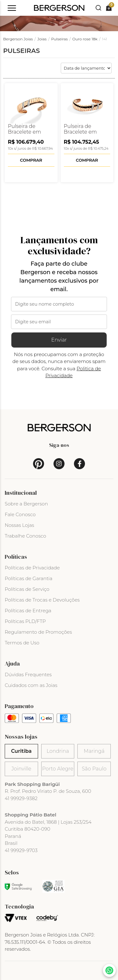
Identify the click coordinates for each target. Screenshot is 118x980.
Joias (42, 39)
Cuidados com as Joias (31, 685)
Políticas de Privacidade (32, 568)
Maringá (94, 751)
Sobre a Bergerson (26, 504)
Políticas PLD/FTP (25, 621)
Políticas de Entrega (28, 611)
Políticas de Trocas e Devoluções (42, 600)
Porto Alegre (58, 769)
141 (104, 39)
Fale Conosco (20, 514)
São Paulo (94, 769)
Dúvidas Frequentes (28, 674)
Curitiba (21, 751)
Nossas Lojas (19, 525)
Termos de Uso (22, 643)
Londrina (58, 751)
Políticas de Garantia (29, 578)
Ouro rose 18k (85, 39)
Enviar (59, 340)
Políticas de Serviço (27, 589)
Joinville (21, 769)
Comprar (31, 160)
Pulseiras (60, 39)
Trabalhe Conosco (25, 536)
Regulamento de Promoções (38, 632)
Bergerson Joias (18, 39)
